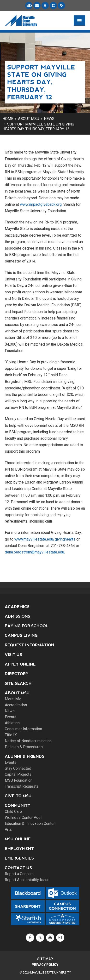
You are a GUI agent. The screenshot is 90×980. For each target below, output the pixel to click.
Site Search (18, 683)
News (49, 119)
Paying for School (27, 626)
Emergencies (19, 858)
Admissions (18, 616)
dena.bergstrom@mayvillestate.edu (34, 552)
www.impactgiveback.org (41, 204)
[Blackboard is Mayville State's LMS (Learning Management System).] (29, 6)
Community (18, 806)
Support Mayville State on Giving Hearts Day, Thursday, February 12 (38, 127)
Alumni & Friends (25, 756)
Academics (17, 607)
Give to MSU (18, 796)
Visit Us (13, 655)
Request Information (30, 645)
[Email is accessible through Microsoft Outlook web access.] (37, 6)
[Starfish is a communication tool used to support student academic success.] (61, 6)
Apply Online (20, 664)
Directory (17, 674)
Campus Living (21, 635)
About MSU (29, 119)
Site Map (45, 959)
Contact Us (18, 868)
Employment (19, 849)
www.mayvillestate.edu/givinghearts (45, 539)
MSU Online (18, 839)
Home (8, 119)
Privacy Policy (45, 965)
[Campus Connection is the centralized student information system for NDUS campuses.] (53, 6)
